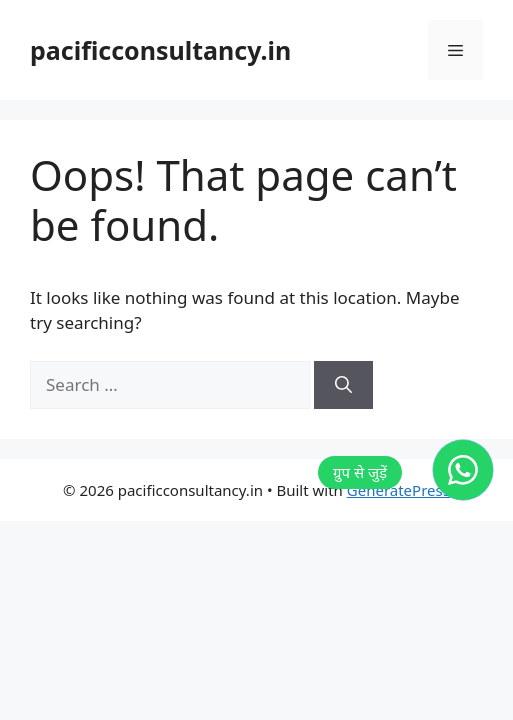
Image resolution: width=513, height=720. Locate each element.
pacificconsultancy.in (160, 50)
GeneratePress (398, 490)
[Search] (343, 385)
